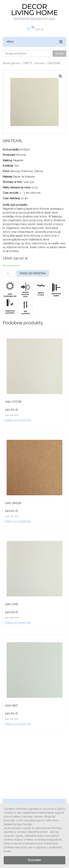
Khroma (40, 63)
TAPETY (28, 63)
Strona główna (11, 63)
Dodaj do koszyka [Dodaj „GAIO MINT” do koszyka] (18, 724)
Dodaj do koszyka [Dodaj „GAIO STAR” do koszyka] (18, 623)
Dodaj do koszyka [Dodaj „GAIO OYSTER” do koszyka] (18, 421)
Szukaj (59, 54)
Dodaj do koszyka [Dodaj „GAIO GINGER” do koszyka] (18, 522)
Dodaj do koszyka (33, 273)
